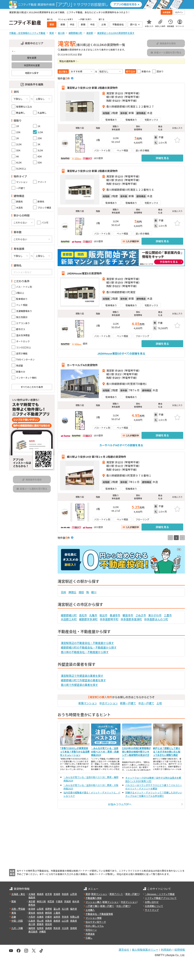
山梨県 (40, 909)
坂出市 (103, 615)
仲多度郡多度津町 (131, 619)
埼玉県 (51, 901)
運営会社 (124, 950)
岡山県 (40, 921)
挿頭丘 (72, 592)
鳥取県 (48, 921)
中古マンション (109, 703)
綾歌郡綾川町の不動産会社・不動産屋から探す (89, 647)
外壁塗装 (90, 934)
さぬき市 (141, 615)
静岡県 (48, 913)
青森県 (40, 894)
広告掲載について (154, 906)
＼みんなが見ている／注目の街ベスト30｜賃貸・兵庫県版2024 (105, 751)
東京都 (32, 901)
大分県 (65, 928)
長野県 (48, 909)
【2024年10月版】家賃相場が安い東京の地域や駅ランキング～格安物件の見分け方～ (136, 753)
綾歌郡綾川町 (69, 615)
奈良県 (65, 917)
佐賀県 (40, 928)
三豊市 (168, 615)
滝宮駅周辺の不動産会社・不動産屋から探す (87, 643)
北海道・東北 (18, 894)
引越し (89, 938)
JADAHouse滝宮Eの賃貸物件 (84, 273)
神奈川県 (41, 901)
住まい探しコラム (95, 926)
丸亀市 (93, 615)
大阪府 (32, 917)
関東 (14, 901)
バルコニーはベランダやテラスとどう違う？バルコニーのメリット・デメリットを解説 (154, 787)
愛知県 (32, 913)
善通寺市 (115, 615)
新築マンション (88, 703)
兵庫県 (40, 917)
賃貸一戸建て (132, 894)
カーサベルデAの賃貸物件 (82, 365)
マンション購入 (94, 902)
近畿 (14, 917)
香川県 (32, 924)
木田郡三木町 (69, 619)
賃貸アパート (116, 894)
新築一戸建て (128, 703)
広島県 (32, 921)
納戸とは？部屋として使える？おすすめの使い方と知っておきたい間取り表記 (167, 751)
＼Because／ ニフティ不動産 (160, 894)
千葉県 (59, 901)
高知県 (48, 924)
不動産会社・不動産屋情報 (99, 914)
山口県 (65, 921)
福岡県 (32, 928)
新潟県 (32, 909)
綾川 (94, 592)
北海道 (32, 894)
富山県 (57, 909)
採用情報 (180, 950)
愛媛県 (40, 924)
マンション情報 (94, 918)
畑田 (81, 592)
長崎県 (48, 928)
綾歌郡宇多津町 (88, 619)
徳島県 (74, 921)
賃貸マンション (99, 894)
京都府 (48, 917)
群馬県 (32, 905)
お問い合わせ (152, 902)
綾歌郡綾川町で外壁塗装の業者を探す (83, 680)
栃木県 (76, 901)
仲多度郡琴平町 (109, 619)
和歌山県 (75, 917)
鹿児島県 (33, 931)
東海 (14, 913)
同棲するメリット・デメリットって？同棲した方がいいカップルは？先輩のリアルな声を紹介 (154, 794)
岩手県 (48, 894)
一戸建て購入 (92, 906)
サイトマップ (152, 910)
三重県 (57, 913)
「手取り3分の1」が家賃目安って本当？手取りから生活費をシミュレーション (75, 751)
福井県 (74, 909)
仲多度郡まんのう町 (156, 619)
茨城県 (67, 901)
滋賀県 (57, 917)
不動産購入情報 (94, 898)
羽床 (63, 592)
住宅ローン (91, 930)
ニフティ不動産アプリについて (161, 898)
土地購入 (90, 910)
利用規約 (166, 950)
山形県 (74, 894)
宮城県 (57, 894)
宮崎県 (74, 928)
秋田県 (65, 894)
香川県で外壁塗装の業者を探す (79, 685)
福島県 (32, 897)
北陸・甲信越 (18, 909)
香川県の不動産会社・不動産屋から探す (85, 652)
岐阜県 (40, 913)
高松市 (83, 615)
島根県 (57, 921)
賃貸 (88, 894)
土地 (159, 703)
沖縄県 (42, 931)
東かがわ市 (155, 615)
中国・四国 (17, 921)
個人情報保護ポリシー (145, 950)
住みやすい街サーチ (96, 922)
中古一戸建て (146, 703)
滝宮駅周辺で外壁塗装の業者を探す (82, 676)
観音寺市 (128, 615)
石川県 (65, 909)
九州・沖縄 (17, 928)
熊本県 (57, 928)
